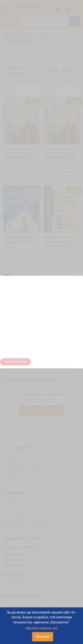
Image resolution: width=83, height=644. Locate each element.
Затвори (43, 637)
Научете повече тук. (42, 628)
